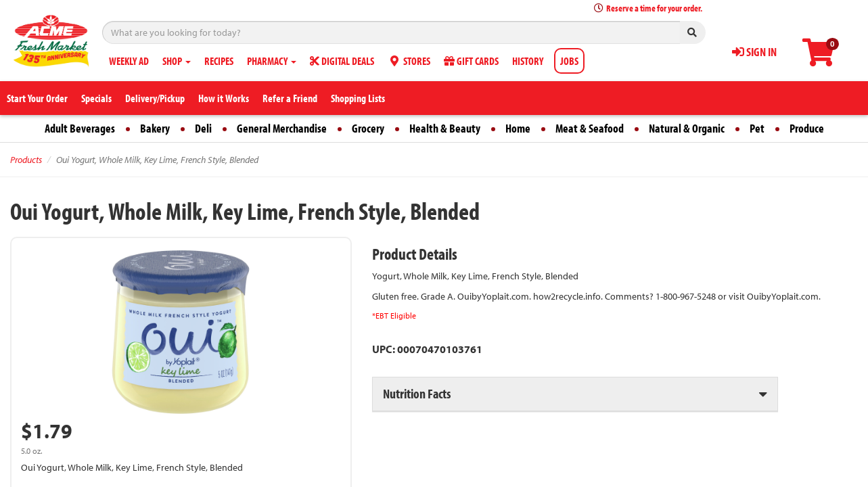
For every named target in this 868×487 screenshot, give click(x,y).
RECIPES (219, 61)
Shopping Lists (358, 98)
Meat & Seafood (590, 128)
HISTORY (528, 61)
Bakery (155, 128)
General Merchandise (282, 128)
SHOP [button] (177, 61)
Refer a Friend (290, 98)
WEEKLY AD (129, 61)
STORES (409, 61)
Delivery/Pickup (155, 98)
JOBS (569, 61)
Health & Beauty (445, 128)
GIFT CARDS (471, 61)
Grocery (368, 128)
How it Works (224, 98)
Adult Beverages (80, 128)
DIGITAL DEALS (342, 61)
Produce (807, 128)
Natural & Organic (687, 128)
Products (26, 160)
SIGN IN (754, 52)
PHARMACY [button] (272, 61)
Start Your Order (37, 98)
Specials (96, 98)
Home (518, 128)
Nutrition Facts (417, 393)
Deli (203, 128)
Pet (757, 128)
